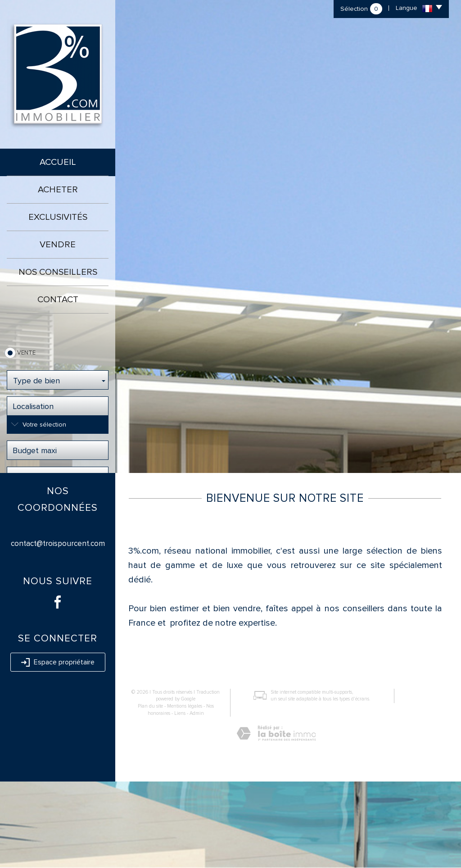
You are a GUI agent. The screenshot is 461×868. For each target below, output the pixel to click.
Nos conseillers (58, 272)
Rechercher (58, 504)
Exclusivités (58, 217)
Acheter (58, 190)
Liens (180, 799)
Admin (197, 799)
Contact (58, 300)
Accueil (58, 162)
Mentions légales (185, 793)
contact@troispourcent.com (58, 630)
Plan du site (150, 793)
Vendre (58, 245)
